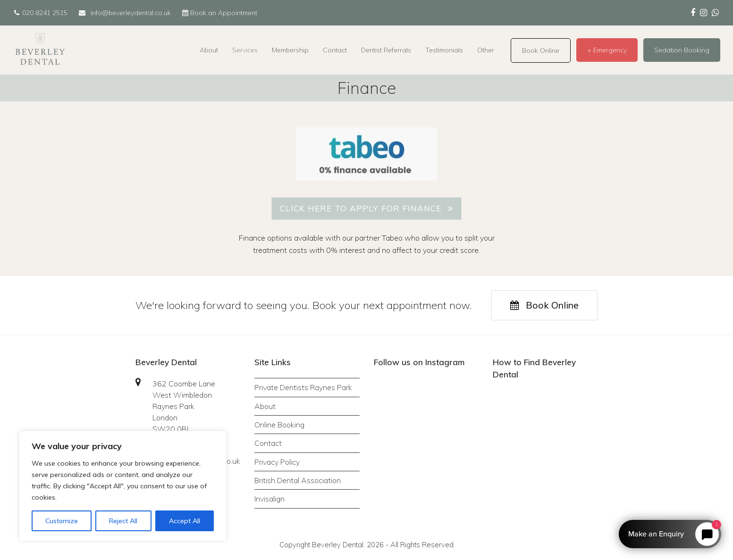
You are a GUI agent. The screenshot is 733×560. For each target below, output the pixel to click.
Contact (268, 443)
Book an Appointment (220, 13)
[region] (123, 486)
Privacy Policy (277, 462)
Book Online (544, 305)
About (265, 406)
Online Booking (279, 425)
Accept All (185, 521)
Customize (62, 521)
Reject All (123, 521)
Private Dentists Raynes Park (303, 387)
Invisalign (270, 499)
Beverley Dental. (338, 545)
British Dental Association (298, 480)
